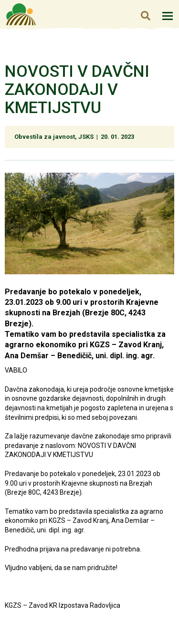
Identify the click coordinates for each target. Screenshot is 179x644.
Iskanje (145, 16)
